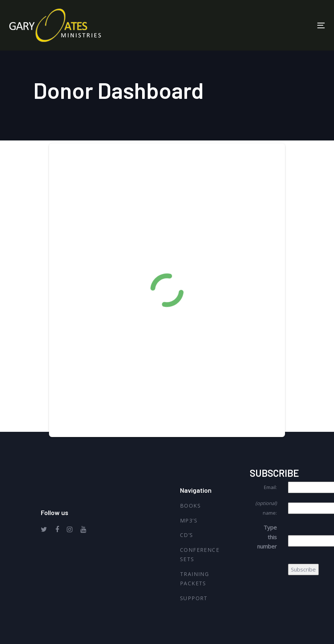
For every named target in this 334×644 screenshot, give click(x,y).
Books (190, 506)
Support (194, 598)
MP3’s (189, 520)
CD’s (187, 535)
